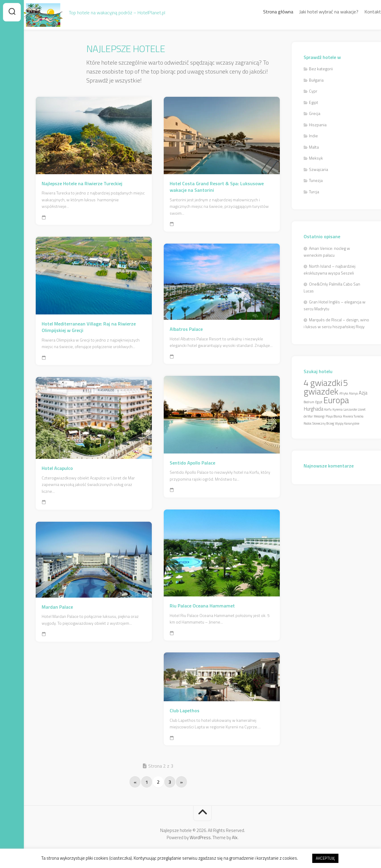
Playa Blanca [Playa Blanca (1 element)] (334, 416)
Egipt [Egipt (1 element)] (319, 402)
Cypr (313, 91)
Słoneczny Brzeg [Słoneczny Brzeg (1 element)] (323, 423)
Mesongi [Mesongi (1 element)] (319, 416)
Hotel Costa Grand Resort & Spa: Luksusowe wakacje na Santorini (217, 187)
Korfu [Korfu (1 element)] (328, 409)
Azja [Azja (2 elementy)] (363, 393)
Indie (313, 136)
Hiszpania (318, 125)
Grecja (315, 113)
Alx (235, 837)
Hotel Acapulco (57, 468)
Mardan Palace (57, 607)
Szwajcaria (318, 169)
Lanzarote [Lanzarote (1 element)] (350, 409)
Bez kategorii (321, 69)
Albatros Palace (186, 329)
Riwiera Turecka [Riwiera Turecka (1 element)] (353, 416)
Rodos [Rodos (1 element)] (307, 423)
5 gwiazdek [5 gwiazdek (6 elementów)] (326, 387)
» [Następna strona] (181, 782)
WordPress (200, 837)
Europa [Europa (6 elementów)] (336, 400)
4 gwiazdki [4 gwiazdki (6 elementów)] (323, 383)
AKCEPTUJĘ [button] (325, 858)
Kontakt (361, 12)
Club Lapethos (185, 711)
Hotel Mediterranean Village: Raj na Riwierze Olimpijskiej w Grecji (89, 327)
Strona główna (266, 12)
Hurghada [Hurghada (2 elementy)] (313, 409)
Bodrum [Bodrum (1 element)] (309, 402)
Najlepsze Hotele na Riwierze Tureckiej (82, 184)
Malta (314, 147)
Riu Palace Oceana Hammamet (202, 606)
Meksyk (316, 158)
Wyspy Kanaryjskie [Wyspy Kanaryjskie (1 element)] (347, 423)
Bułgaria (316, 80)
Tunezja (316, 180)
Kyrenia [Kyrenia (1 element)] (338, 409)
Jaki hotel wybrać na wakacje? (317, 12)
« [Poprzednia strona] (135, 782)
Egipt (314, 102)
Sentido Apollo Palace (192, 463)
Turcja (314, 192)
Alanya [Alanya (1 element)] (353, 393)
